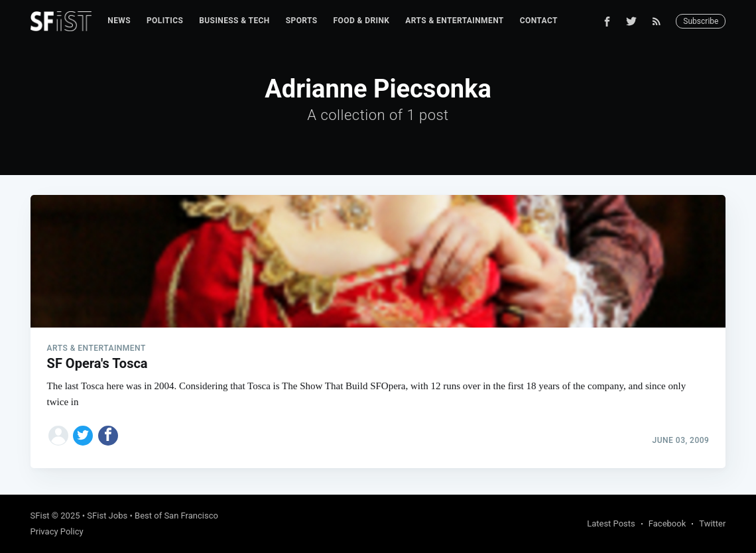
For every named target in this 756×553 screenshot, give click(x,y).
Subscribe (701, 21)
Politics (165, 21)
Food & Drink (362, 21)
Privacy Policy (57, 531)
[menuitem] (119, 21)
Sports (302, 21)
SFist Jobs (107, 516)
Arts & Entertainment (454, 21)
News (119, 21)
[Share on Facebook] (108, 436)
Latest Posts (611, 523)
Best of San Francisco (176, 516)
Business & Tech (234, 21)
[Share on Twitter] (83, 436)
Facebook (667, 523)
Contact (539, 21)
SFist (40, 516)
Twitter (712, 523)
